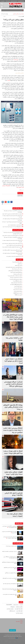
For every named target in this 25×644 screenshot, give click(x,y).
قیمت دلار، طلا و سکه (19, 622)
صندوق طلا (13, 607)
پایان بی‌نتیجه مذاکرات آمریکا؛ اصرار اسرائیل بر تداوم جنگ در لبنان (12, 244)
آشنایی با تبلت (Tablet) (18, 295)
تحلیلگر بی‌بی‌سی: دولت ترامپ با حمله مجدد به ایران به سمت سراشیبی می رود (13, 430)
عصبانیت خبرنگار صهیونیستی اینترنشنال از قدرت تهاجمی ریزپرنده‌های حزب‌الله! (13, 384)
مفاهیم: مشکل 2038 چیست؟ (17, 281)
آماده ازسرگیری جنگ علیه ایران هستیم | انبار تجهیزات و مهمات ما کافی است (10, 538)
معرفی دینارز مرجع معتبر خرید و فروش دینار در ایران (10, 595)
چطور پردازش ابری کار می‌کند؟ (14, 20)
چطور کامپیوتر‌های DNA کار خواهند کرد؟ (16, 285)
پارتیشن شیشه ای (10, 609)
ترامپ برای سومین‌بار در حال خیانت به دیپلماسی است (14, 256)
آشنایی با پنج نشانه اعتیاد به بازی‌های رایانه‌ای (15, 271)
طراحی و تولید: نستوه (13, 638)
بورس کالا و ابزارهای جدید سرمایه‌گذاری (11, 573)
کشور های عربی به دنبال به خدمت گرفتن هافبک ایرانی (10, 579)
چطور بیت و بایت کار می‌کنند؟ (18, 290)
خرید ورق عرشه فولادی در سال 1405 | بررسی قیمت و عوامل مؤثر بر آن (10, 557)
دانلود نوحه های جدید (19, 609)
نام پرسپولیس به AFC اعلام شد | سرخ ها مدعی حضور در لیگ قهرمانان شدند (10, 527)
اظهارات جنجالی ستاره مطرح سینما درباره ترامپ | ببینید (14, 473)
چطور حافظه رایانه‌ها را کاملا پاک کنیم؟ (16, 272)
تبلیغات (21, 623)
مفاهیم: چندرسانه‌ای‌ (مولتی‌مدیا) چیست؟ (16, 279)
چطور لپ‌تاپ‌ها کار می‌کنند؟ (18, 291)
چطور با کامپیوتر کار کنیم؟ (18, 286)
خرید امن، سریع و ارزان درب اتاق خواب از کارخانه (9, 551)
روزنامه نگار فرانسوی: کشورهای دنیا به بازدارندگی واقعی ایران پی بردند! (13, 407)
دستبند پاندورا (16, 605)
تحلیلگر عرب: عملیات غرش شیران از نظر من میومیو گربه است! (13, 361)
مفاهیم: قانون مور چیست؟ (18, 288)
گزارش (14, 14)
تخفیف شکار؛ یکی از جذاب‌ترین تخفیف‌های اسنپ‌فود (10, 568)
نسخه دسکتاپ (12, 630)
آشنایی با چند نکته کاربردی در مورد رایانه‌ (16, 278)
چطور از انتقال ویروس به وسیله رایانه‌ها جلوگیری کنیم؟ (14, 267)
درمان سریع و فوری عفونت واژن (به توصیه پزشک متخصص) (9, 590)
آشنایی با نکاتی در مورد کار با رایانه (17, 269)
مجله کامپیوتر (20, 196)
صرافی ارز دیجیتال (19, 607)
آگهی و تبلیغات (8, 1)
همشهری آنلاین (16, 5)
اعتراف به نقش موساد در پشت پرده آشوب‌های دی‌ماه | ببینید (13, 452)
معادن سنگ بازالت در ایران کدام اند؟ (11, 546)
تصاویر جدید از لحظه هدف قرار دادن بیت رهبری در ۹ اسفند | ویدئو (12, 214)
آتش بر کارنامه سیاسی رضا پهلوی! (14, 339)
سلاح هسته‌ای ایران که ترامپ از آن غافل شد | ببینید (14, 245)
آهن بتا (21, 605)
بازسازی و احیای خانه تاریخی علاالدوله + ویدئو (14, 494)
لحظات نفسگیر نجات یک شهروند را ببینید (15, 515)
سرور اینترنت (16, 60)
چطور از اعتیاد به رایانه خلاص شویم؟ (16, 283)
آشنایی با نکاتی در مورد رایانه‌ (18, 274)
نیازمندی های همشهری (14, 1)
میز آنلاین (18, 14)
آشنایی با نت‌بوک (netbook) (18, 293)
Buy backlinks (9, 605)
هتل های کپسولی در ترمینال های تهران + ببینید (15, 225)
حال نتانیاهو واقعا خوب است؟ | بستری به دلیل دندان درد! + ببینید (12, 227)
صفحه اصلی (22, 14)
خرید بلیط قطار (12, 611)
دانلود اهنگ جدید (19, 611)
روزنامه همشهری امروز (21, 1)
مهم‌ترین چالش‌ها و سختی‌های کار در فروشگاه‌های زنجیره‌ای (9, 563)
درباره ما (21, 620)
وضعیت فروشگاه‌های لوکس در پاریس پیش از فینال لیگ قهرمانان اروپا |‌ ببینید (13, 317)
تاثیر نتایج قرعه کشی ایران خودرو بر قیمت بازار (10, 584)
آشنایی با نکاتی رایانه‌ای (18, 266)
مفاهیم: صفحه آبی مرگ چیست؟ (17, 262)
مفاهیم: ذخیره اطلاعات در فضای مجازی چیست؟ (15, 276)
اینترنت (8, 80)
